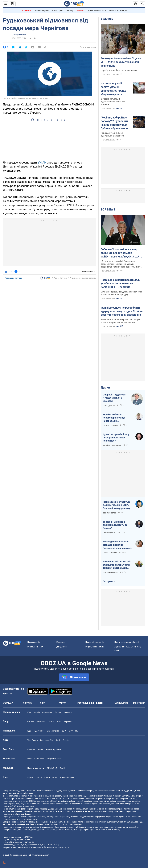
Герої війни (26, 10)
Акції (58, 740)
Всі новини (139, 703)
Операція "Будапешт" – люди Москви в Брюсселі (115, 398)
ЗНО (71, 731)
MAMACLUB (52, 768)
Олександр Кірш (110, 533)
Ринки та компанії (36, 759)
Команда (60, 642)
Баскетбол (41, 722)
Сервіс (66, 740)
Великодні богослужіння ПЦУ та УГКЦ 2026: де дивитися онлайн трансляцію (121, 62)
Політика (27, 703)
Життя (62, 703)
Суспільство (121, 703)
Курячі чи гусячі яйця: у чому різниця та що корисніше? (116, 438)
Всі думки (108, 581)
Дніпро (58, 712)
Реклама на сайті (35, 647)
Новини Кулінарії (53, 749)
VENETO (81, 10)
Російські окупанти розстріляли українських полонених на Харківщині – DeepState (120, 283)
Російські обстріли (97, 10)
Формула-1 (69, 722)
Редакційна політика (13, 278)
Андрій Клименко (110, 573)
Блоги (99, 703)
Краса (47, 777)
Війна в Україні (42, 10)
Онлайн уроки (53, 731)
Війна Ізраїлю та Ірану (63, 10)
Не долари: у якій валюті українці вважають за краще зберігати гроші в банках (113, 89)
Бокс (59, 722)
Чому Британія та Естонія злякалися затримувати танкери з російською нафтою (117, 565)
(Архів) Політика (19, 35)
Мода (55, 777)
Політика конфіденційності (127, 642)
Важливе (107, 19)
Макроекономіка (54, 759)
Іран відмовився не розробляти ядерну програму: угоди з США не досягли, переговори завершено (122, 311)
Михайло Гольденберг (112, 445)
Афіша (30, 777)
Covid (62, 768)
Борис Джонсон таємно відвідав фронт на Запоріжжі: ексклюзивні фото (117, 545)
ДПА (64, 731)
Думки (105, 387)
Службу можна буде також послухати (119, 70)
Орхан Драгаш (109, 406)
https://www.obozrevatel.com (100, 791)
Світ (42, 703)
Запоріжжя (47, 712)
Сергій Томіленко (110, 553)
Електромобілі (47, 740)
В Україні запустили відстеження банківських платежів (113, 102)
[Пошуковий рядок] (142, 4)
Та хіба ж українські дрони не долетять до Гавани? (115, 525)
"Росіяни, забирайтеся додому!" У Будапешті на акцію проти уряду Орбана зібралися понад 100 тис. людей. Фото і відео (116, 123)
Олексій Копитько (110, 426)
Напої (40, 749)
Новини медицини (36, 768)
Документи (61, 647)
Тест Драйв (32, 740)
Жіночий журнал (67, 777)
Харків (37, 712)
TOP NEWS (108, 209)
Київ (29, 712)
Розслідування (86, 703)
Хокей (51, 722)
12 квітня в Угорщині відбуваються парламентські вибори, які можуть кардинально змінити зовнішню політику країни (121, 264)
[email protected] (38, 847)
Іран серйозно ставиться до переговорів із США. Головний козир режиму (117, 505)
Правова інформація (94, 642)
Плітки (39, 777)
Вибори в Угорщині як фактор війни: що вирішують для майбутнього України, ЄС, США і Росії (121, 253)
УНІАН (42, 163)
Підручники (39, 731)
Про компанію (34, 642)
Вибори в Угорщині (118, 10)
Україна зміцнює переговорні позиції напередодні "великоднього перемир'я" (118, 418)
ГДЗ (29, 731)
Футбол (31, 722)
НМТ (77, 731)
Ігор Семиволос (109, 513)
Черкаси (68, 712)
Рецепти (31, 749)
